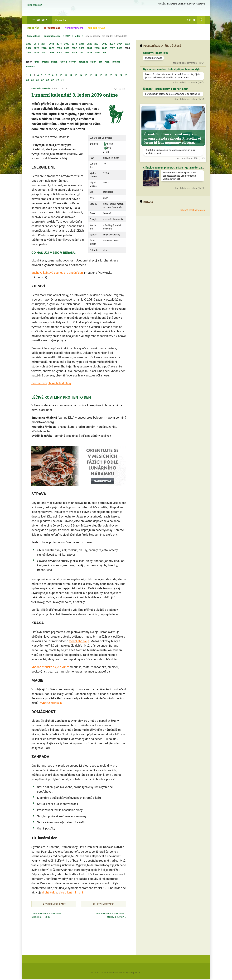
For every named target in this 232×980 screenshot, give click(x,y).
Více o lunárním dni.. (72, 892)
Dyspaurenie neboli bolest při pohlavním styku (172, 69)
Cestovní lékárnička (155, 53)
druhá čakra (50, 892)
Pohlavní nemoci (97, 28)
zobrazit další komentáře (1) (187, 63)
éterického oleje (79, 641)
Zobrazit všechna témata (192, 210)
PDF (123, 89)
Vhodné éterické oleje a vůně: (50, 667)
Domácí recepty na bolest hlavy (51, 383)
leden (77, 36)
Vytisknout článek (54, 904)
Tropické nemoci (74, 28)
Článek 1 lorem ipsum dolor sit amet (166, 89)
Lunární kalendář (53, 36)
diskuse (146, 202)
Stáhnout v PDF (104, 904)
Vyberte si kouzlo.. (52, 703)
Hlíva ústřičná (52, 28)
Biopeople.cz (35, 5)
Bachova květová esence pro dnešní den (57, 273)
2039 (68, 36)
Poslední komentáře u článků (160, 46)
